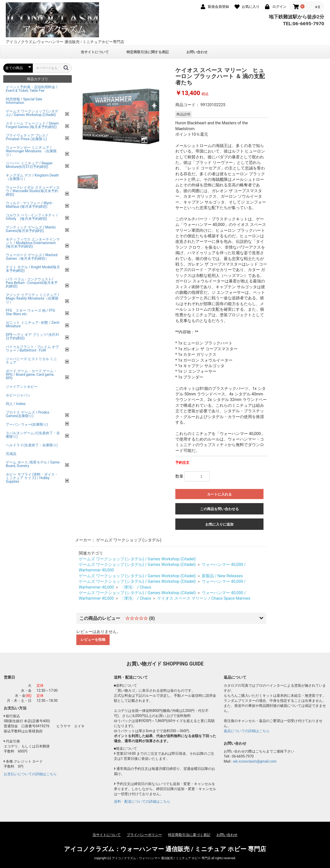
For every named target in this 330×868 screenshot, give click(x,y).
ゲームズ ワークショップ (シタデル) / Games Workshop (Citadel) (137, 559)
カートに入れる (219, 494)
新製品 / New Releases (222, 576)
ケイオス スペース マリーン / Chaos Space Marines (204, 598)
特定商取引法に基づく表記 (189, 835)
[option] (123, 116)
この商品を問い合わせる (219, 509)
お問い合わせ (197, 52)
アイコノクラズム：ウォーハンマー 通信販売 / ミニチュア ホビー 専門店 (165, 849)
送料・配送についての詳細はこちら (142, 801)
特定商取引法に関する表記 (148, 52)
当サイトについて (95, 52)
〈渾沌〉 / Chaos (136, 587)
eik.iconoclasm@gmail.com (255, 761)
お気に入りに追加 (219, 524)
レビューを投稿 (93, 640)
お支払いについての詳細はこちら (30, 774)
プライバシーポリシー (144, 835)
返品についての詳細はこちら (247, 731)
